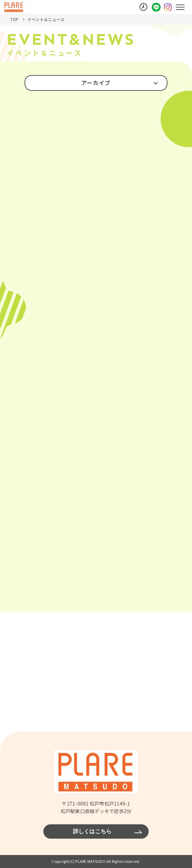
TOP (14, 19)
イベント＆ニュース (46, 19)
